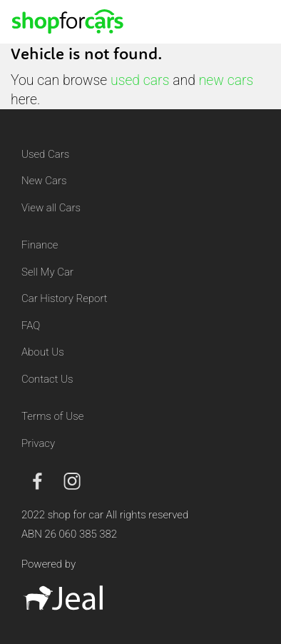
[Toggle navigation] (253, 21)
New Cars (44, 181)
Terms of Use (52, 416)
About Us (43, 352)
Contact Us (47, 379)
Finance (40, 245)
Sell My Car (47, 272)
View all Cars (51, 208)
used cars (140, 80)
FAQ (31, 326)
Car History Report (65, 298)
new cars (226, 80)
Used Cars (45, 154)
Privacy (38, 443)
